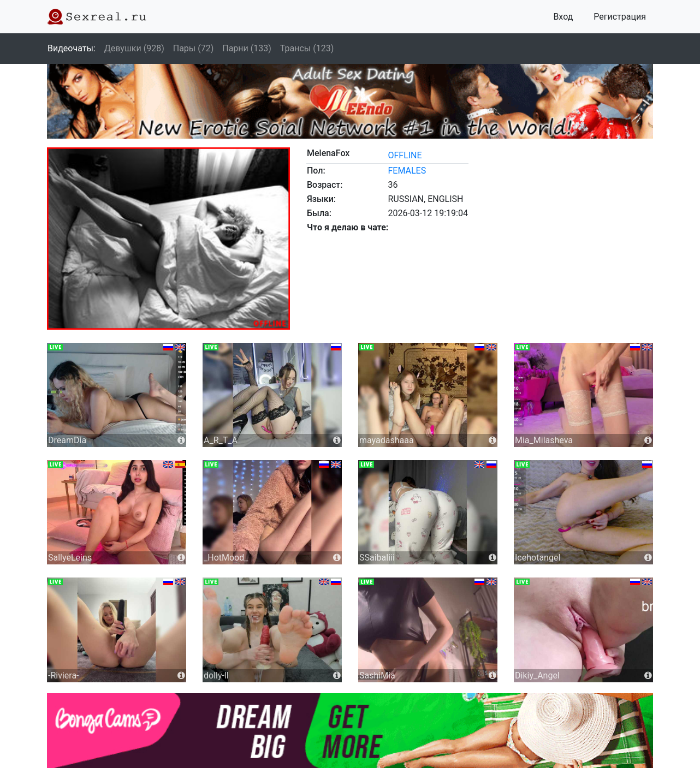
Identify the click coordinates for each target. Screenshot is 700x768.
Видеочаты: (72, 48)
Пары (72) (194, 48)
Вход (563, 17)
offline (405, 155)
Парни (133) (247, 48)
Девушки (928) (134, 48)
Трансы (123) (307, 48)
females (407, 171)
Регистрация (620, 17)
